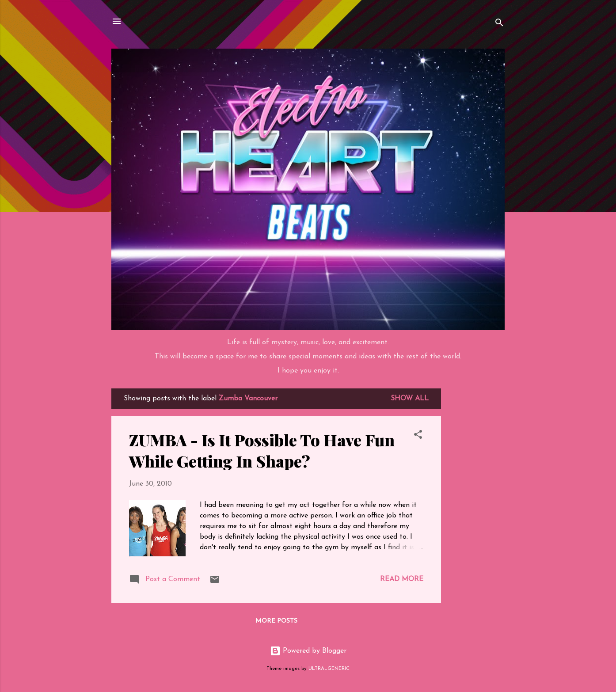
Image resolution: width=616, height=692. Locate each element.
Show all (410, 399)
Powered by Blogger (308, 651)
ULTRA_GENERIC (329, 669)
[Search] (499, 24)
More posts (276, 621)
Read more (402, 579)
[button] (418, 436)
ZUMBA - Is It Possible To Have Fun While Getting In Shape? (262, 450)
